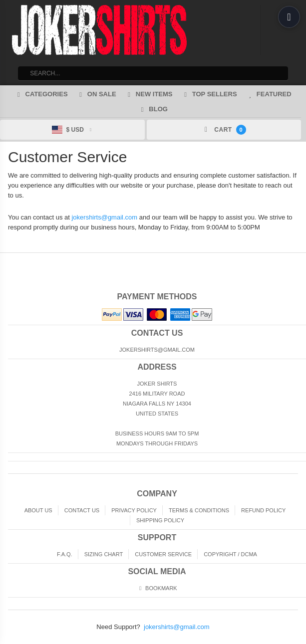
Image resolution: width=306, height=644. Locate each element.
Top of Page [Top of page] (299, 261)
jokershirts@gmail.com (104, 217)
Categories (41, 94)
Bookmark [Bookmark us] (157, 588)
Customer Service (163, 554)
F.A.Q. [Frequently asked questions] (65, 554)
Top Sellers (209, 94)
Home (7, 261)
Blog (153, 109)
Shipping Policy (160, 520)
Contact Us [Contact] (82, 510)
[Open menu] (289, 17)
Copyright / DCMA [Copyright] (230, 554)
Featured (269, 94)
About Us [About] (38, 510)
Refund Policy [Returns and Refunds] (263, 510)
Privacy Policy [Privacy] (134, 510)
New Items (149, 94)
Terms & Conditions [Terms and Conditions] (199, 510)
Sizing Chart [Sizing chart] (104, 554)
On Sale (97, 94)
